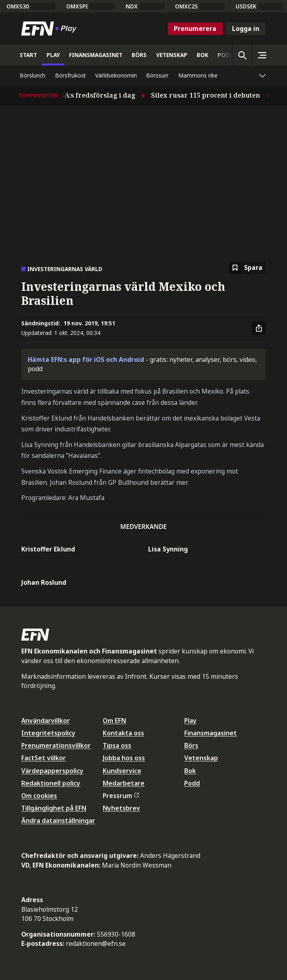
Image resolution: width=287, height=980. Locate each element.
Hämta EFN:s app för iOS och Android (86, 359)
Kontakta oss (123, 733)
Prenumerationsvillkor (56, 745)
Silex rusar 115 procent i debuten (214, 95)
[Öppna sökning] (242, 55)
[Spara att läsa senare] (247, 268)
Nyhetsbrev (121, 808)
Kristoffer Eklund (48, 549)
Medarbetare (124, 783)
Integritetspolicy (48, 733)
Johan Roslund (44, 582)
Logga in (246, 29)
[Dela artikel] (259, 328)
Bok (190, 771)
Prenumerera (195, 29)
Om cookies (39, 796)
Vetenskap (201, 758)
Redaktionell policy (51, 783)
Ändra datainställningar (58, 821)
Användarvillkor (46, 721)
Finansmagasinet (211, 733)
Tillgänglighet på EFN (54, 808)
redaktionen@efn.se (96, 943)
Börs (191, 745)
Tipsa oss (117, 745)
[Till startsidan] (51, 29)
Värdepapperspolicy (52, 771)
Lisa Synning (168, 549)
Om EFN (114, 721)
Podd (192, 783)
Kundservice (122, 771)
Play (190, 721)
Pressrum (121, 796)
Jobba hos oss (124, 758)
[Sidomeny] (262, 55)
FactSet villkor (44, 758)
